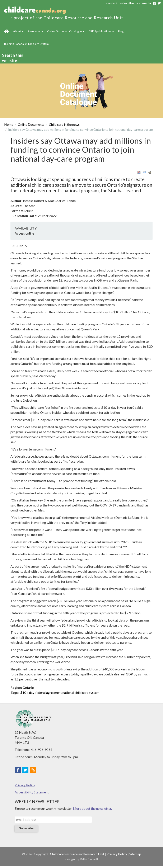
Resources (35, 31)
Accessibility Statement (32, 792)
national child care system (81, 692)
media (146, 3)
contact (112, 3)
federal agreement (48, 692)
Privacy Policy (25, 785)
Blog (121, 31)
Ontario (28, 687)
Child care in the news (64, 124)
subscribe (127, 3)
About (18, 31)
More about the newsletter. (92, 808)
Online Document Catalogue (66, 31)
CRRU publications (101, 31)
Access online (24, 233)
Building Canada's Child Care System (26, 44)
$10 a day (27, 692)
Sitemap (135, 854)
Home (7, 31)
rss (138, 3)
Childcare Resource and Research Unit (77, 854)
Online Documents (31, 124)
